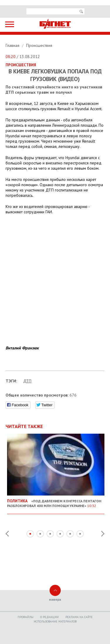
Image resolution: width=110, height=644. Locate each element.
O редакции (49, 617)
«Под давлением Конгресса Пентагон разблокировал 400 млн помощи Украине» (56, 501)
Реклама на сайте (79, 617)
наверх (55, 599)
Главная (13, 45)
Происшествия (39, 45)
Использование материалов (55, 621)
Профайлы (26, 617)
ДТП (27, 381)
